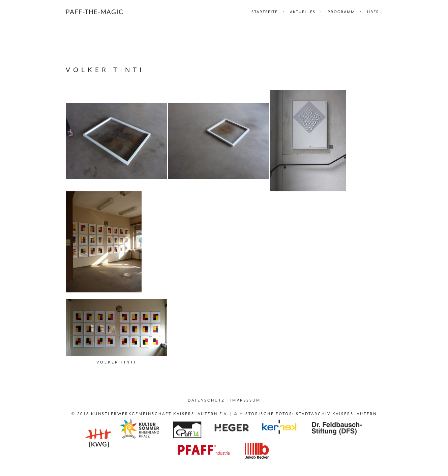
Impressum (245, 400)
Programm (341, 12)
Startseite (265, 12)
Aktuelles (303, 12)
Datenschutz (206, 400)
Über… (375, 12)
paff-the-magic (95, 12)
